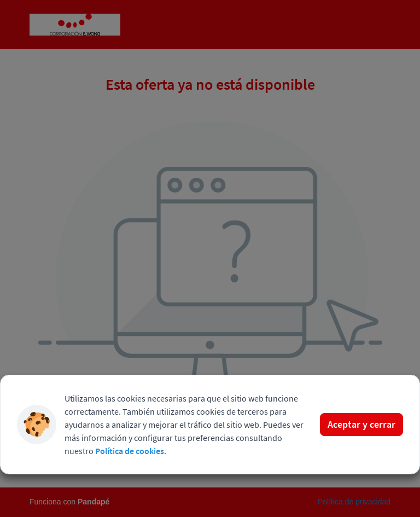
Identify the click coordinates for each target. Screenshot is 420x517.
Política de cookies (130, 451)
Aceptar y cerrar (361, 424)
